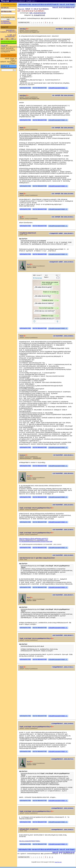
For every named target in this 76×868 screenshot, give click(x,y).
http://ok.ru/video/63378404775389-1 (30, 841)
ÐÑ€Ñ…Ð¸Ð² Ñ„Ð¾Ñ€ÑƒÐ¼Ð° (10, 36)
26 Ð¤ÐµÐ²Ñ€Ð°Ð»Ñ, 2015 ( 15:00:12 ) (62, 830)
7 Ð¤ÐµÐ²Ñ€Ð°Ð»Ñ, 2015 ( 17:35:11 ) (63, 667)
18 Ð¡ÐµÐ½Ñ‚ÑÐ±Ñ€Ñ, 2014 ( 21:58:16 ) (61, 262)
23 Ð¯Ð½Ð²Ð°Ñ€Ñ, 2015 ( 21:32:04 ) (63, 505)
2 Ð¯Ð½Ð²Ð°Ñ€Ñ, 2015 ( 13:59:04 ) (63, 336)
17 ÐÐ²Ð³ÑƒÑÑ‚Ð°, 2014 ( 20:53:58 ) (63, 128)
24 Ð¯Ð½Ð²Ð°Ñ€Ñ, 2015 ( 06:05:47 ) (63, 595)
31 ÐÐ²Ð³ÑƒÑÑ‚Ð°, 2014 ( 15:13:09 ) (63, 194)
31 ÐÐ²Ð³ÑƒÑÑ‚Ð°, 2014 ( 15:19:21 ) (63, 217)
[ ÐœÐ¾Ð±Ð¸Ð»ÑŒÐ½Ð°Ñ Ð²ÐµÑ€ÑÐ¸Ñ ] (23, 1)
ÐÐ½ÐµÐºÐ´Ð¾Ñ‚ (38, 15)
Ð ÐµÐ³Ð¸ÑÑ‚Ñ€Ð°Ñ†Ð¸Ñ (9, 32)
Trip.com (3, 45)
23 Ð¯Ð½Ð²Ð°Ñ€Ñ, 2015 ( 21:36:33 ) (63, 530)
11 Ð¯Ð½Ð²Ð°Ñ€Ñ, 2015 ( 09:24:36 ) (63, 473)
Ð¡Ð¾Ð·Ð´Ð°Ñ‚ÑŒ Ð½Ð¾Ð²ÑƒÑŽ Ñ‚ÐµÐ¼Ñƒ (45, 4)
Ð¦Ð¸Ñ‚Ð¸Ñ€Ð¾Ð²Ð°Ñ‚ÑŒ (40, 88)
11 (52, 23)
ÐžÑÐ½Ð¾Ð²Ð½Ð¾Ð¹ (38, 13)
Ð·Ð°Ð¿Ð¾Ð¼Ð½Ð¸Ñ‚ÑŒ (8, 17)
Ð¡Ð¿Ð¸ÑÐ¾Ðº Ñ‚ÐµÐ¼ (67, 4)
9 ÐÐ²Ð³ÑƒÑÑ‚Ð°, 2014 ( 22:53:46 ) (63, 95)
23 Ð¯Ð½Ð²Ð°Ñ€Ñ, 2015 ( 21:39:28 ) (63, 555)
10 (50, 23)
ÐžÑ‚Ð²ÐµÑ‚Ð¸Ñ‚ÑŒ (25, 4)
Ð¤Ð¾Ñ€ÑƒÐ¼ (10, 30)
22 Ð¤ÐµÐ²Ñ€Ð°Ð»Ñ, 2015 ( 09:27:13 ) (62, 759)
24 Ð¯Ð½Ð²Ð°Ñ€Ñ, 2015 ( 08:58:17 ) (63, 635)
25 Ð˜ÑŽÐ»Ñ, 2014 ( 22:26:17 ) (65, 29)
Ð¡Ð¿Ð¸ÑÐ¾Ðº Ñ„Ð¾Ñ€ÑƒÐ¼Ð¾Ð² (64, 7)
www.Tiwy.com (58, 862)
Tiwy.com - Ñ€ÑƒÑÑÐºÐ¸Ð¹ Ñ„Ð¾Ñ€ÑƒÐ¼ (33, 9)
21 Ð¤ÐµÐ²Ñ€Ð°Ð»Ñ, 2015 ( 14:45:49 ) (62, 724)
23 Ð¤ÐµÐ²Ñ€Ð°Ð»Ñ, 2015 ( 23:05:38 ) (62, 808)
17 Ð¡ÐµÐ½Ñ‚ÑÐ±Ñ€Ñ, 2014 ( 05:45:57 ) (61, 233)
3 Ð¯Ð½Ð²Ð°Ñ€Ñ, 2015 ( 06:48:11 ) (63, 455)
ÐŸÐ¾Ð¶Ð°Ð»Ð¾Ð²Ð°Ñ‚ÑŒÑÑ (58, 88)
